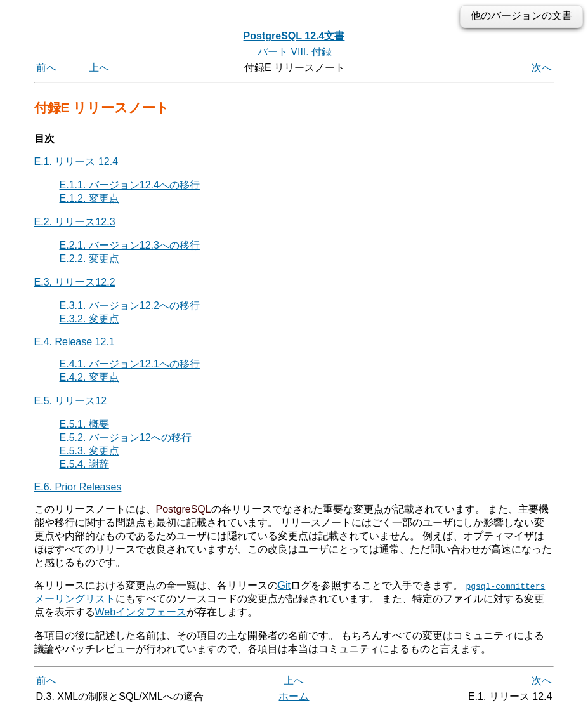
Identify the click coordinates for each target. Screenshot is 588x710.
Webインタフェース (141, 612)
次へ (542, 68)
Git (284, 585)
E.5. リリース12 (71, 401)
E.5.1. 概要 (84, 424)
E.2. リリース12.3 (75, 222)
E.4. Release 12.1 (75, 342)
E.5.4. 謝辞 (84, 464)
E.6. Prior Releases (78, 487)
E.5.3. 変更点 (89, 451)
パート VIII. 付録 (295, 52)
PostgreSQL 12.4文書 (294, 36)
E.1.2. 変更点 (89, 198)
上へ (99, 68)
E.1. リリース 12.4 (76, 161)
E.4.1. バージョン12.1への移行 (130, 364)
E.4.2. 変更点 (89, 377)
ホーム (294, 696)
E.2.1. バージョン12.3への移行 (130, 245)
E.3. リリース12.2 (75, 282)
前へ (46, 68)
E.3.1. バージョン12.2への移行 (130, 306)
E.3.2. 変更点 (89, 319)
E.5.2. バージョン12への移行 (126, 437)
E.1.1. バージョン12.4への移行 (130, 185)
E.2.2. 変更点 (89, 259)
